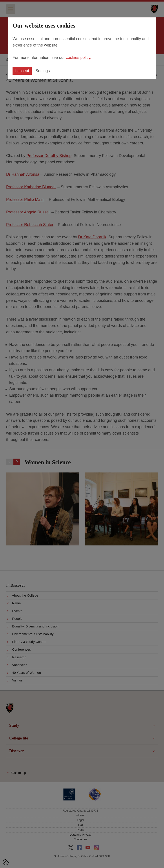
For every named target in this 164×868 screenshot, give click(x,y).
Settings (43, 71)
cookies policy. (78, 58)
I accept (22, 71)
